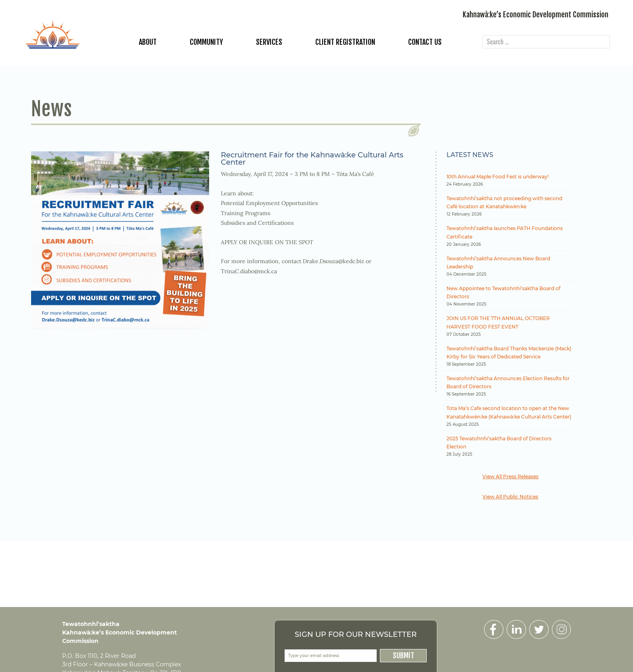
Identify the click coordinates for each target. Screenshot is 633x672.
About (148, 42)
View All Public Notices (510, 497)
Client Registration (345, 42)
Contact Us (425, 42)
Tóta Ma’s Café (355, 174)
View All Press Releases (510, 476)
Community (206, 42)
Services (269, 42)
